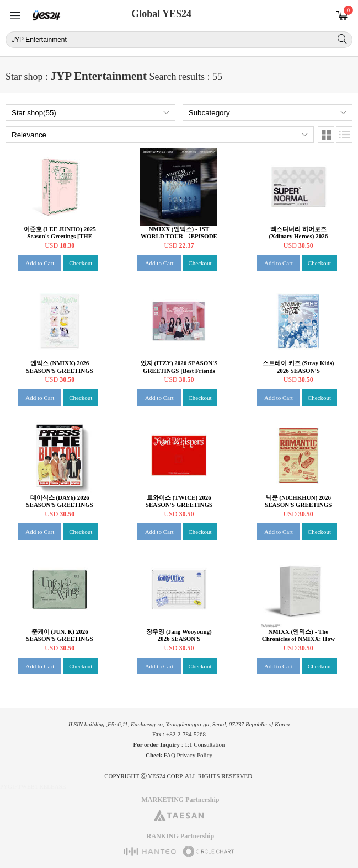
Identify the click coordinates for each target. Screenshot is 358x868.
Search (342, 39)
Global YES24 (161, 14)
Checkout (81, 263)
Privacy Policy (195, 755)
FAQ (170, 755)
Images (326, 135)
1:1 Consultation (205, 744)
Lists (344, 135)
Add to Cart (40, 263)
